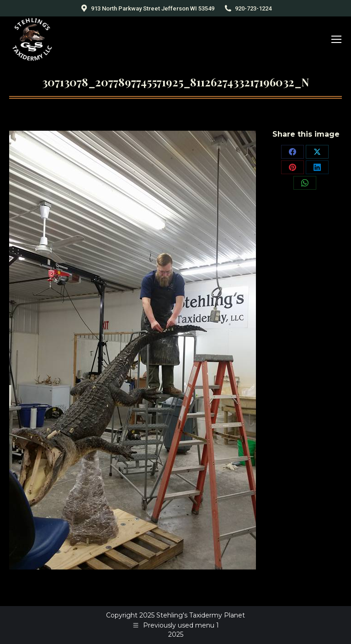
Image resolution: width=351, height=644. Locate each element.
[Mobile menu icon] (336, 39)
